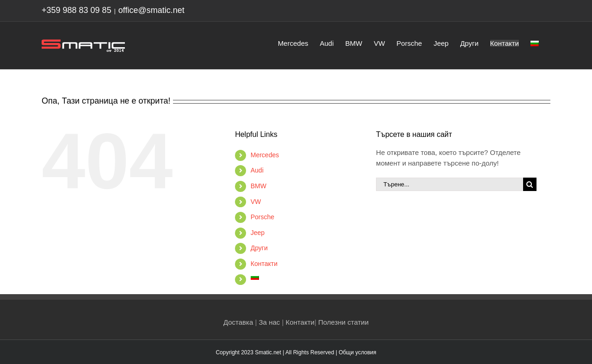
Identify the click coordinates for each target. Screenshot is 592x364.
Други (259, 248)
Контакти (264, 264)
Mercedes (265, 155)
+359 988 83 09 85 (77, 10)
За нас (270, 322)
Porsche (262, 217)
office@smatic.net (151, 10)
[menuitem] (535, 43)
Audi (257, 170)
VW (256, 202)
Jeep (258, 233)
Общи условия (357, 352)
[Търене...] (450, 184)
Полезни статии (343, 322)
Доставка (238, 322)
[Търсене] (530, 184)
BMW (259, 186)
